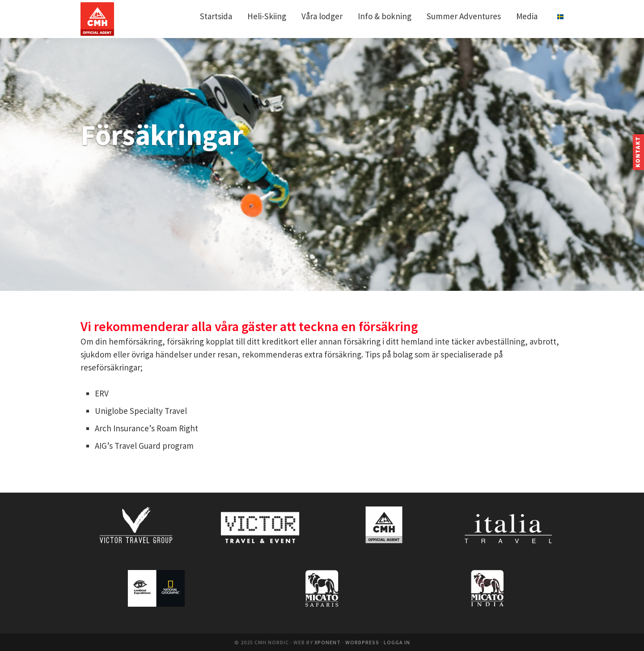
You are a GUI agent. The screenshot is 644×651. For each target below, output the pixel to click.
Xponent (328, 642)
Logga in (397, 642)
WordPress (362, 642)
